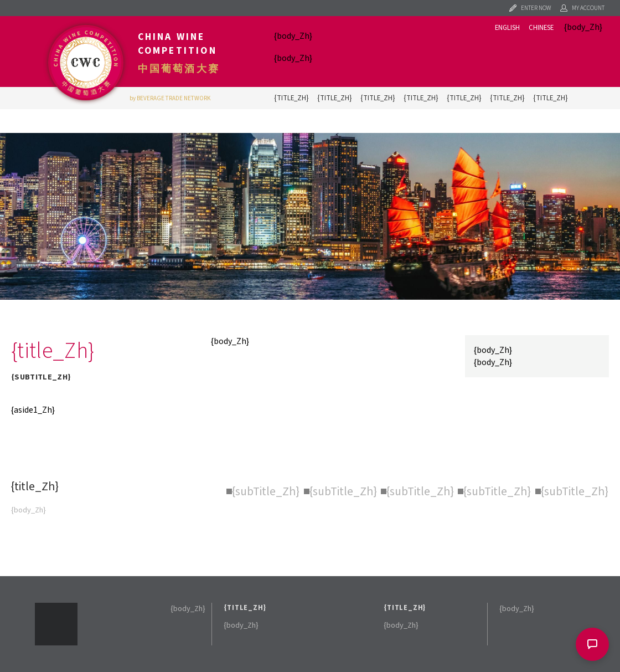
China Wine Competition (177, 44)
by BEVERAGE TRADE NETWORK (170, 98)
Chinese (541, 28)
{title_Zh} (291, 98)
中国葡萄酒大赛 (179, 69)
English (507, 28)
